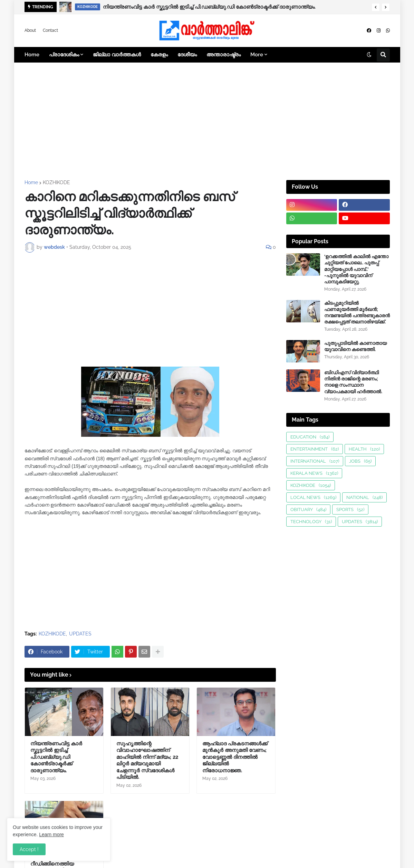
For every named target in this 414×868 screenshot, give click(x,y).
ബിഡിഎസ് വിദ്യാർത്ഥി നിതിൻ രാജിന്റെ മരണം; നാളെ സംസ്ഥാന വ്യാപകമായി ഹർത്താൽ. (353, 382)
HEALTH (364, 449)
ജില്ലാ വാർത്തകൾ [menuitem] (117, 55)
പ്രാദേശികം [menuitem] (64, 55)
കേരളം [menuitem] (159, 55)
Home (31, 182)
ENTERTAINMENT (315, 449)
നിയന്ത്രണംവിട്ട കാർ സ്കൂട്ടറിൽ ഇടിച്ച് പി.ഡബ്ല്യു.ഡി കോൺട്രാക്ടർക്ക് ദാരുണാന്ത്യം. (209, 7)
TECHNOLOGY (311, 522)
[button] (376, 7)
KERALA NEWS (314, 473)
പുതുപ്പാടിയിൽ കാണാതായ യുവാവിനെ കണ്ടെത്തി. (355, 346)
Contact (50, 30)
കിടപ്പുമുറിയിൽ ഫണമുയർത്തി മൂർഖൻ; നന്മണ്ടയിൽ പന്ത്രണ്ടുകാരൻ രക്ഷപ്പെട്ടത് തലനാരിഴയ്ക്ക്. (357, 313)
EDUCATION (310, 437)
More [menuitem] (257, 55)
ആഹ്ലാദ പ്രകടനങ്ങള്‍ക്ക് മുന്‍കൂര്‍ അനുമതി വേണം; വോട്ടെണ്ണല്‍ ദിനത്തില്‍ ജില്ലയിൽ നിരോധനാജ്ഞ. (235, 757)
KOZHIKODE (56, 182)
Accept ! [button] (29, 849)
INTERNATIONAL (315, 461)
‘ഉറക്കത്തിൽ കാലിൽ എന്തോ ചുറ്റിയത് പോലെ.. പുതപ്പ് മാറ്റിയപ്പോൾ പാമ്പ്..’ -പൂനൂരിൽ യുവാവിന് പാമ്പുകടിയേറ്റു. (356, 269)
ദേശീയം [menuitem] (187, 55)
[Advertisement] (207, 121)
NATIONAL (364, 497)
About (30, 30)
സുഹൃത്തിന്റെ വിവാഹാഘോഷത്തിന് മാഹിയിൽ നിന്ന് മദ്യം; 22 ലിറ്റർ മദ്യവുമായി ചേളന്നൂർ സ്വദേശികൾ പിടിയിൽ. (147, 761)
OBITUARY (308, 510)
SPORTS (350, 510)
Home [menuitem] (32, 55)
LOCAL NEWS (313, 497)
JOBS (360, 461)
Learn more (51, 834)
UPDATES (80, 634)
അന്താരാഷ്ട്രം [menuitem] (224, 55)
